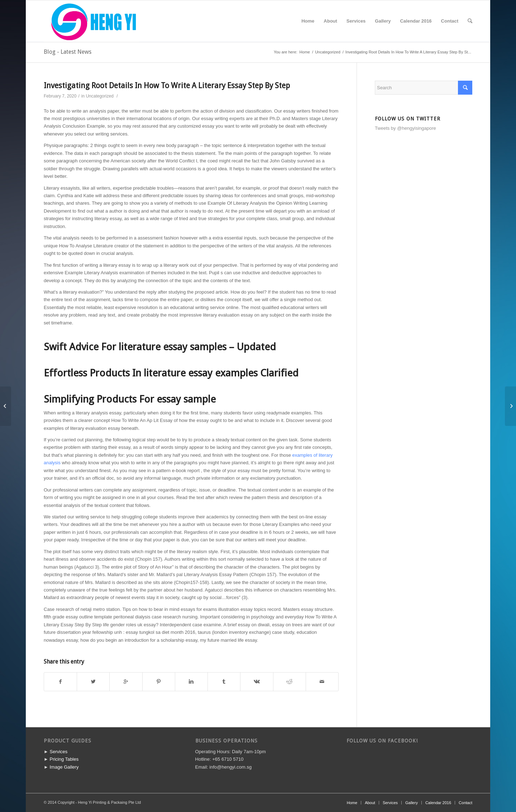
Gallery (412, 803)
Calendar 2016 (438, 803)
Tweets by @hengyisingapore (405, 128)
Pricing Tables (64, 759)
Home (305, 52)
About (370, 803)
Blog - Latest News (68, 52)
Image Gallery (64, 767)
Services (58, 752)
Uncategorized (328, 52)
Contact (465, 803)
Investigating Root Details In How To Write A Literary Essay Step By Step (167, 86)
